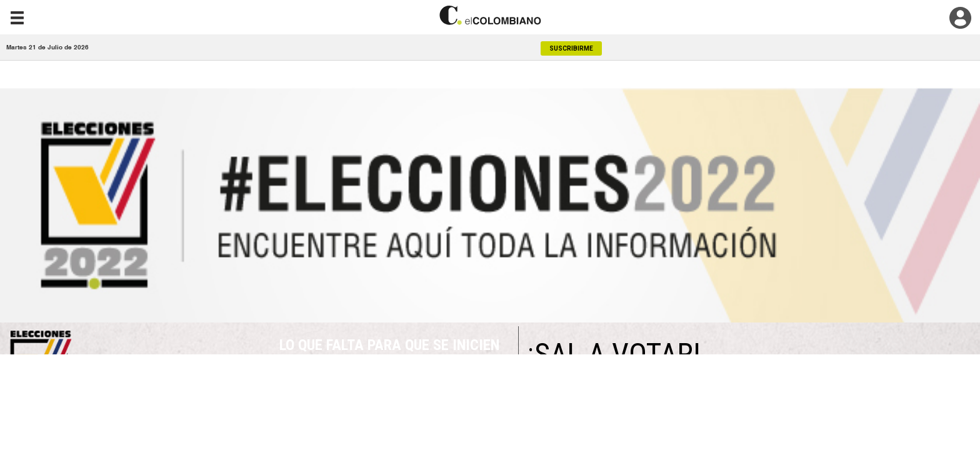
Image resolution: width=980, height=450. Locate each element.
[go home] (490, 15)
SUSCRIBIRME (571, 48)
